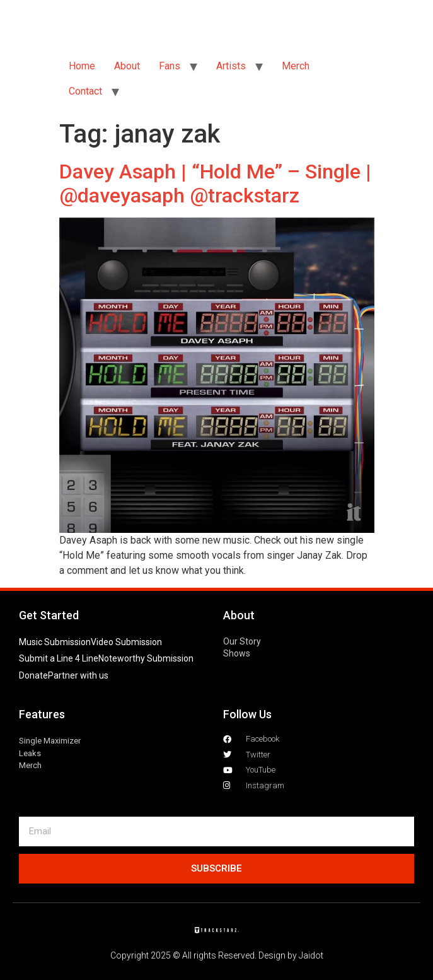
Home (82, 66)
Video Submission (126, 642)
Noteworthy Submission (146, 658)
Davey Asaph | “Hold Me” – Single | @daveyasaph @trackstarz (215, 184)
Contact (85, 91)
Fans (170, 66)
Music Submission (55, 642)
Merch (296, 66)
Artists (231, 66)
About (127, 66)
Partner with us (78, 675)
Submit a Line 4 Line (59, 658)
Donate (33, 675)
